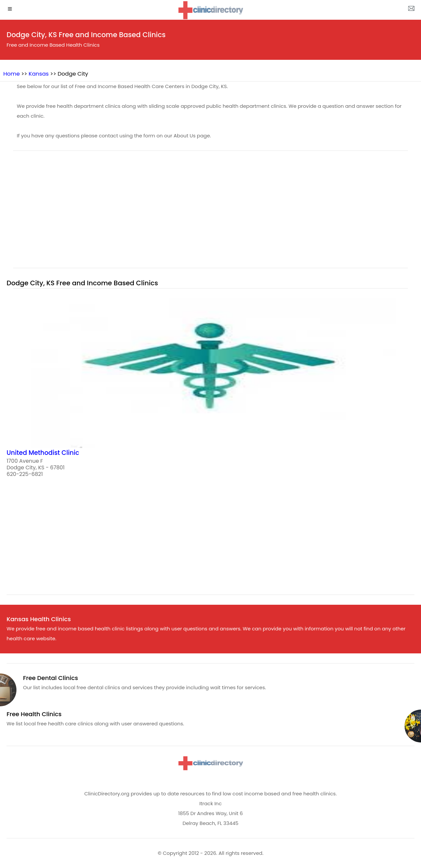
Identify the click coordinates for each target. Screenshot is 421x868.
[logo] (210, 10)
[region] (210, 213)
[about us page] (411, 10)
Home (12, 74)
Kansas (39, 74)
